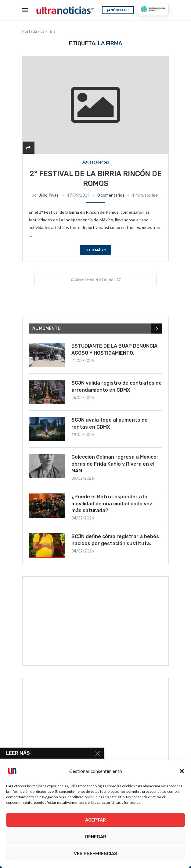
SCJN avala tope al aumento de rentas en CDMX (110, 423)
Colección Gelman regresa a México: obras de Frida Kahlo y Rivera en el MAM (115, 464)
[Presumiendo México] (153, 9)
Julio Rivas (49, 195)
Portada (30, 31)
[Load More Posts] (95, 280)
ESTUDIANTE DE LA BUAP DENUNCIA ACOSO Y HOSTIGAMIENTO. (114, 349)
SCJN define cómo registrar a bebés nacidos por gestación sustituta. (115, 540)
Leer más (95, 250)
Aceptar (95, 820)
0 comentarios (111, 195)
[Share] (28, 148)
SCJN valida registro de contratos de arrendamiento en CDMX (117, 386)
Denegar (96, 837)
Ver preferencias (95, 854)
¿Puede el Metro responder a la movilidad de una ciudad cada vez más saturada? (112, 504)
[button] (182, 771)
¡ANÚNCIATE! (118, 10)
